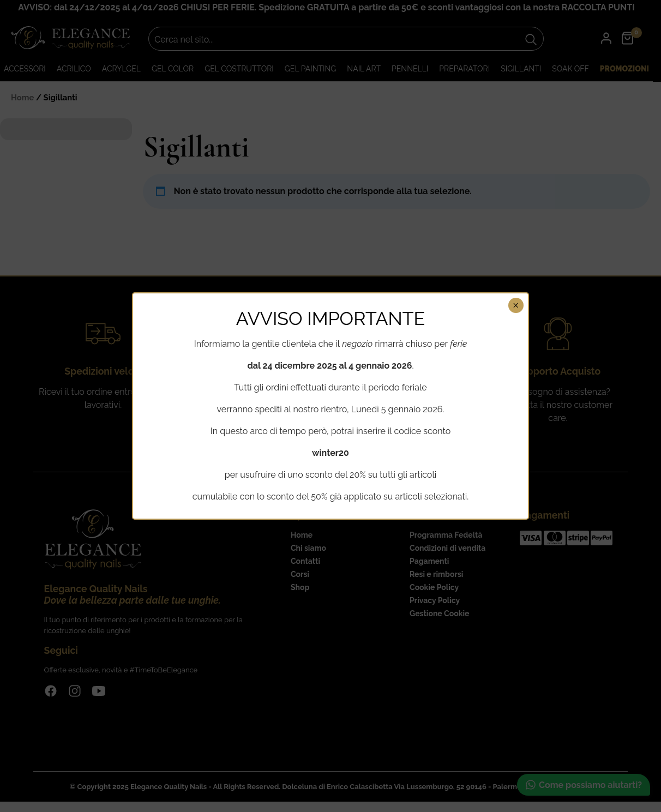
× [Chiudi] (516, 305)
